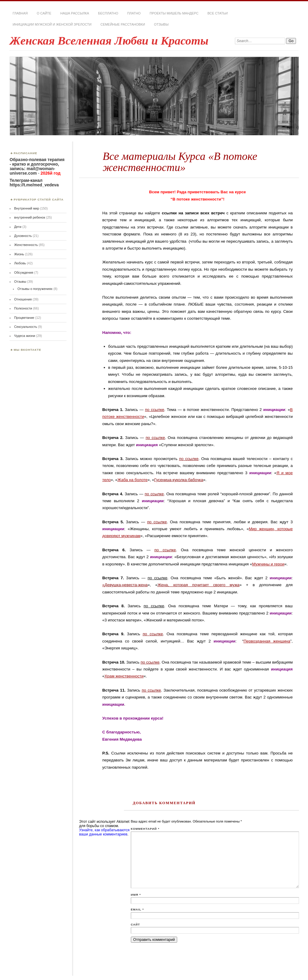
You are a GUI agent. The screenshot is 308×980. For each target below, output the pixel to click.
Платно (134, 13)
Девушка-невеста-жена (126, 585)
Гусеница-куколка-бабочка (179, 480)
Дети (18, 227)
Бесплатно (108, 13)
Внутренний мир (27, 208)
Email (137, 909)
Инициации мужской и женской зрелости (52, 24)
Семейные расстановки (123, 24)
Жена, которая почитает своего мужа (199, 585)
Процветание (24, 318)
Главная (20, 13)
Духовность (23, 236)
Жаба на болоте (133, 480)
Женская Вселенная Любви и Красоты (109, 40)
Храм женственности (124, 676)
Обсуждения (24, 272)
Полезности (23, 308)
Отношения (23, 299)
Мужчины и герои (268, 564)
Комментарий (145, 829)
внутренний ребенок (30, 217)
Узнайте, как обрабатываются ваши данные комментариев (104, 832)
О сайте (44, 13)
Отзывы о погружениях (35, 289)
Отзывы (161, 24)
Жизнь (19, 254)
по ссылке (155, 410)
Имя (136, 895)
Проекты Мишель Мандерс (174, 13)
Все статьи (218, 13)
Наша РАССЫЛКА (75, 13)
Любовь (20, 263)
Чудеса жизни (25, 336)
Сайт (136, 924)
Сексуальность (26, 327)
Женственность (26, 245)
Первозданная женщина (267, 641)
